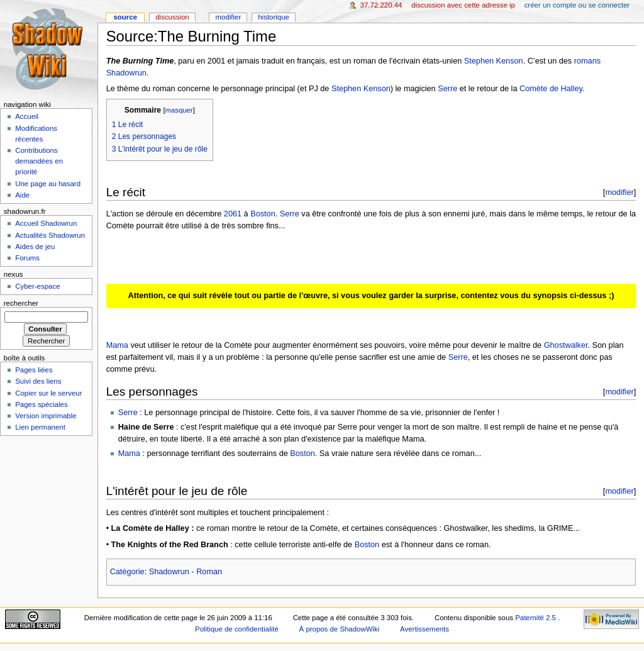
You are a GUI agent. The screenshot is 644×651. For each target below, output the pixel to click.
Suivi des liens (38, 381)
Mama (117, 345)
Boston (263, 214)
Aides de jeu (35, 247)
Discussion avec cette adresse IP (463, 5)
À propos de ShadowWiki (340, 629)
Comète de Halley (551, 89)
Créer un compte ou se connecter (577, 5)
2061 (233, 214)
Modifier (229, 17)
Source (125, 17)
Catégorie (127, 572)
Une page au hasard (48, 184)
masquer (179, 110)
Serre (447, 89)
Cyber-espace (37, 286)
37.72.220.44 (381, 5)
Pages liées (34, 370)
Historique (274, 17)
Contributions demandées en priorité (39, 161)
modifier (619, 192)
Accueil (27, 116)
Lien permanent (40, 427)
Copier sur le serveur (48, 393)
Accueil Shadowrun (46, 223)
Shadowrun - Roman (186, 572)
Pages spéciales (41, 404)
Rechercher (21, 303)
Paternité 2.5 (536, 618)
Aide (22, 195)
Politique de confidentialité (237, 629)
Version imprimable (46, 416)
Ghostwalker (566, 345)
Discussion (172, 17)
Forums (27, 258)
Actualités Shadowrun (50, 235)
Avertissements (425, 629)
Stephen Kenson (494, 61)
